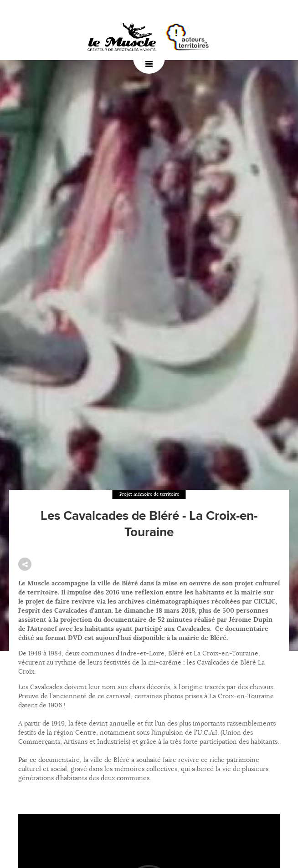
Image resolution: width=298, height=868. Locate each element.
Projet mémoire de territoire (149, 494)
